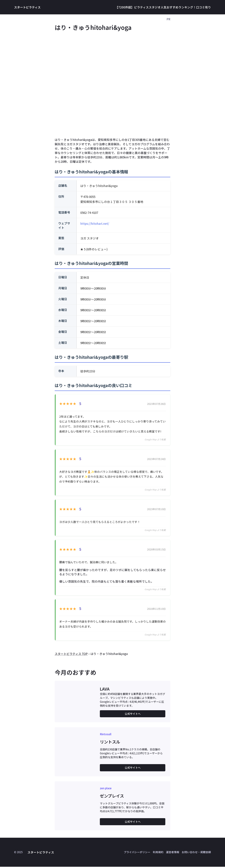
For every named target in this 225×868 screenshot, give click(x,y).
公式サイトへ (133, 715)
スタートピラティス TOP (71, 655)
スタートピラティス (27, 7)
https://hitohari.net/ (95, 223)
